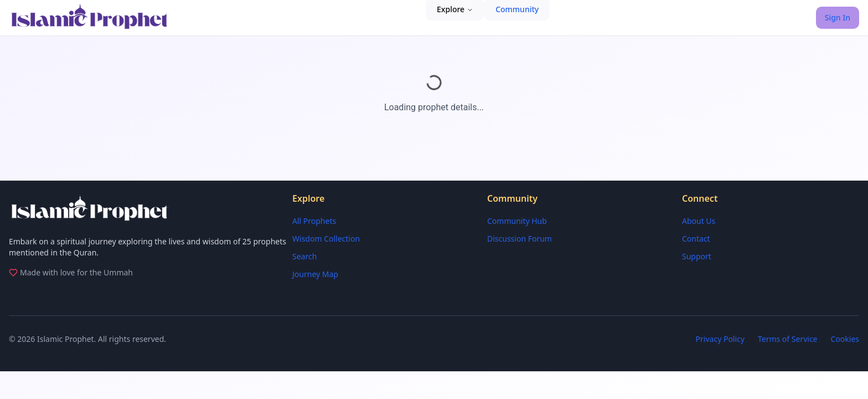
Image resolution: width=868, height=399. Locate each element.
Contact (696, 239)
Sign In (838, 17)
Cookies (845, 339)
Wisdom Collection (326, 239)
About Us (699, 221)
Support (697, 256)
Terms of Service (788, 339)
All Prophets (314, 221)
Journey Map (315, 274)
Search (304, 256)
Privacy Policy (720, 339)
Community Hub (517, 221)
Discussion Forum (520, 239)
